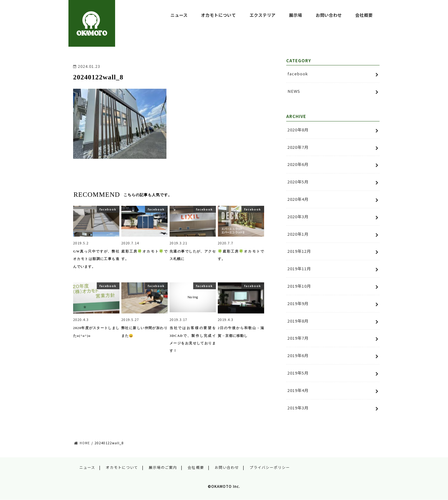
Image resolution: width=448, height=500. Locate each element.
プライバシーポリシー (270, 467)
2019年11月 (299, 269)
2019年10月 (299, 286)
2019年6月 (298, 355)
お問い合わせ (329, 15)
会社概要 (364, 15)
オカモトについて (218, 15)
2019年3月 (298, 408)
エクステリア (263, 15)
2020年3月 (298, 217)
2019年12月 (299, 251)
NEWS (294, 91)
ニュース (179, 15)
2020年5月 (298, 182)
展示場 (296, 15)
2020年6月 (298, 164)
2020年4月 (298, 199)
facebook (298, 74)
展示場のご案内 (163, 467)
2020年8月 (298, 130)
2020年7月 (298, 147)
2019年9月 (298, 303)
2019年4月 (298, 390)
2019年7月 (298, 338)
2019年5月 (298, 373)
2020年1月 (298, 234)
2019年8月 (298, 321)
